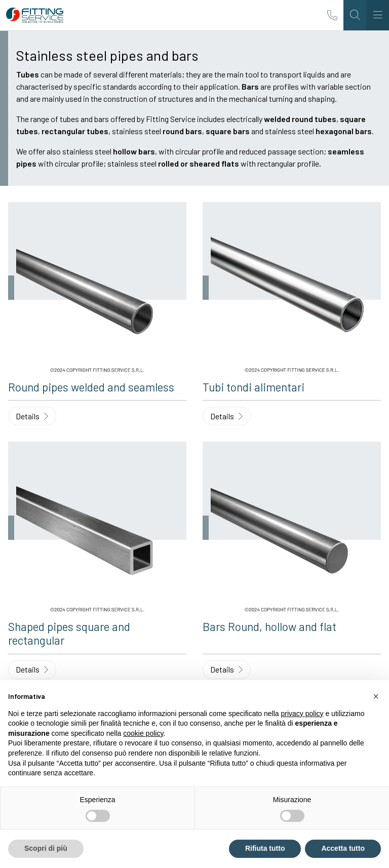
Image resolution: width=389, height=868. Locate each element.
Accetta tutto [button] (343, 848)
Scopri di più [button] (46, 848)
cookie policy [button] (143, 733)
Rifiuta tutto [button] (265, 848)
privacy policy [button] (302, 714)
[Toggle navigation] (378, 15)
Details (32, 416)
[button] (376, 696)
